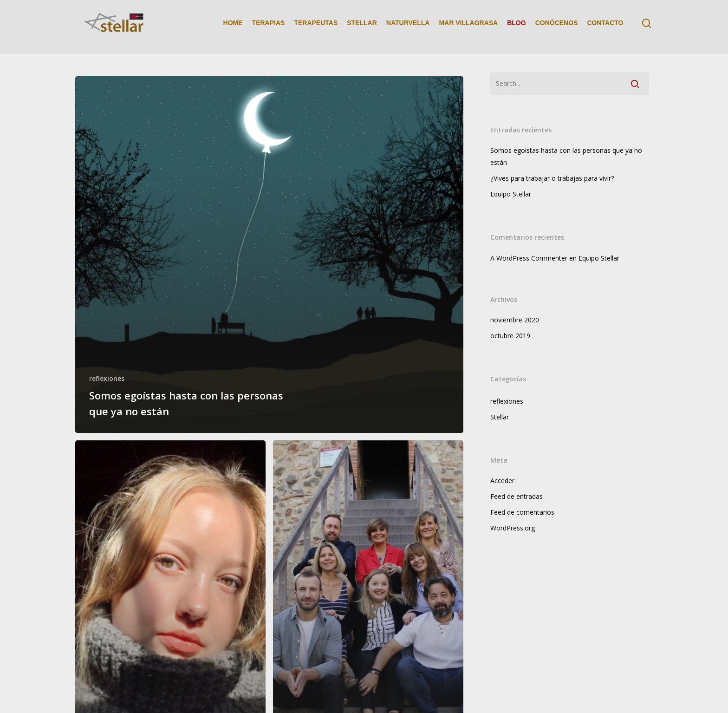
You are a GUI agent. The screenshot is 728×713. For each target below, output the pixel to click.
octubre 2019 (510, 336)
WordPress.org (513, 528)
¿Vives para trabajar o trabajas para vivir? (552, 178)
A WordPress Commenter (529, 258)
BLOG (516, 27)
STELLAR (362, 27)
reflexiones (107, 378)
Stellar (500, 417)
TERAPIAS (269, 27)
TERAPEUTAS (316, 27)
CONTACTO (605, 27)
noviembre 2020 (515, 320)
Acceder (502, 481)
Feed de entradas (517, 496)
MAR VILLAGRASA (468, 27)
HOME (233, 27)
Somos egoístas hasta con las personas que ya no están (566, 156)
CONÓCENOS (557, 27)
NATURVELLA (408, 27)
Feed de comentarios (522, 512)
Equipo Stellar (511, 194)
